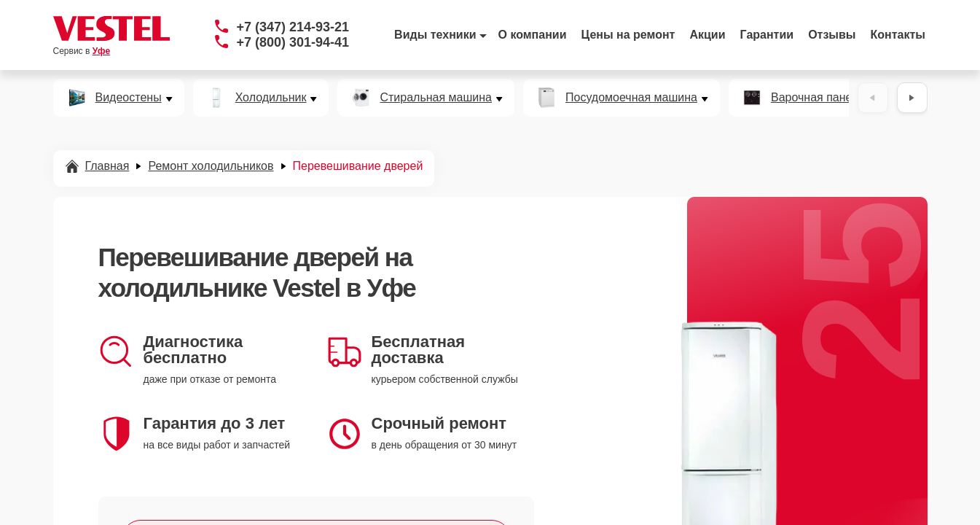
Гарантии (767, 35)
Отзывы (832, 35)
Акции (707, 35)
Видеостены (129, 98)
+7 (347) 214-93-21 (293, 27)
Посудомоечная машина (631, 98)
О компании (533, 35)
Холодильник (271, 98)
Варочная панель (818, 98)
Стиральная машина (436, 98)
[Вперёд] (912, 98)
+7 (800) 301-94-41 (293, 42)
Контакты (898, 35)
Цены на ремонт (628, 35)
